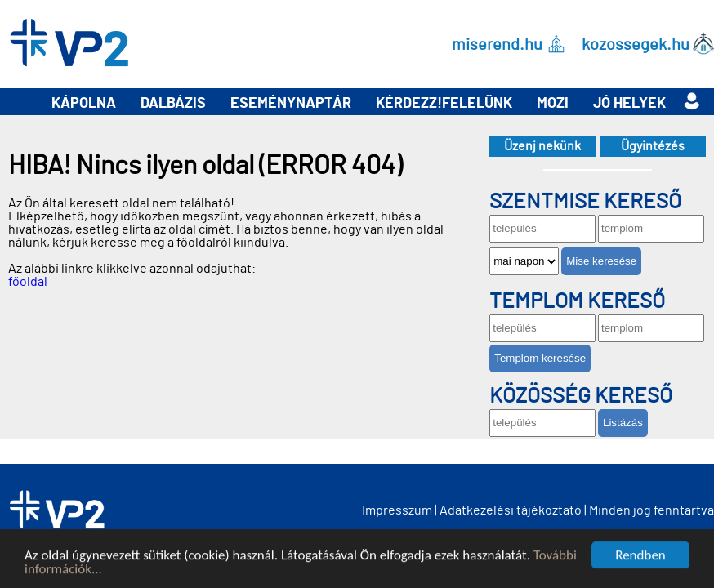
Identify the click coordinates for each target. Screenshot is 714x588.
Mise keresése (601, 261)
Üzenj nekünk (542, 146)
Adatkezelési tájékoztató (511, 510)
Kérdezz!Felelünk (444, 104)
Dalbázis (173, 104)
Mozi (553, 104)
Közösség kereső (581, 396)
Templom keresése (540, 358)
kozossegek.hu (636, 44)
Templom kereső (577, 301)
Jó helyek (629, 104)
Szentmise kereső (585, 202)
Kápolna (84, 104)
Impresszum (397, 510)
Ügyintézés (653, 146)
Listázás (623, 423)
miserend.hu (497, 44)
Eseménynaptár (291, 104)
